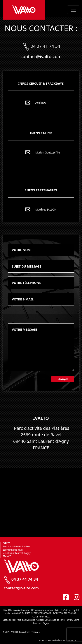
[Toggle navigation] (73, 10)
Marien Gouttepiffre (48, 153)
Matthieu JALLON (46, 210)
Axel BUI (41, 103)
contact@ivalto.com (41, 56)
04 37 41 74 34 (45, 46)
